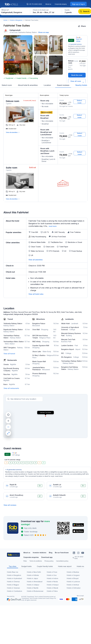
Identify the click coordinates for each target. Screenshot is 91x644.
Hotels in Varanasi (13, 588)
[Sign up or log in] (78, 4)
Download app (47, 557)
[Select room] (79, 102)
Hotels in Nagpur (13, 585)
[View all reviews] (10, 505)
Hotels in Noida (52, 582)
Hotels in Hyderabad (14, 578)
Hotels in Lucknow (73, 582)
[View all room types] (77, 82)
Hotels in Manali (52, 588)
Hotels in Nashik (33, 588)
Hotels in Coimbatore (15, 591)
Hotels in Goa (52, 575)
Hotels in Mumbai (73, 572)
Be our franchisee (62, 553)
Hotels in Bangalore (16, 20)
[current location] (8, 415)
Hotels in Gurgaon (73, 575)
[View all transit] (9, 354)
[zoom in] (8, 421)
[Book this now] (77, 75)
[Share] (82, 26)
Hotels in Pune (52, 572)
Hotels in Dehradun (74, 588)
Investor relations (40, 553)
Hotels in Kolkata (33, 575)
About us (48, 4)
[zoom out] (8, 427)
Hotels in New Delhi (34, 572)
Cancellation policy (62, 561)
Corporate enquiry (61, 4)
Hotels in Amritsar (73, 585)
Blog (51, 553)
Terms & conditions (36, 561)
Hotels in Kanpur (53, 585)
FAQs (25, 561)
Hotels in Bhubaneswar (35, 591)
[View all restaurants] (11, 388)
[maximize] (8, 433)
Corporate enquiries (31, 557)
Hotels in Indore (52, 578)
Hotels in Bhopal (73, 578)
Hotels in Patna (52, 591)
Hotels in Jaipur (32, 578)
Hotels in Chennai (13, 582)
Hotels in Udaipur (33, 585)
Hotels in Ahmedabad (35, 582)
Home (5, 20)
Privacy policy (49, 561)
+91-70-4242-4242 (34, 4)
